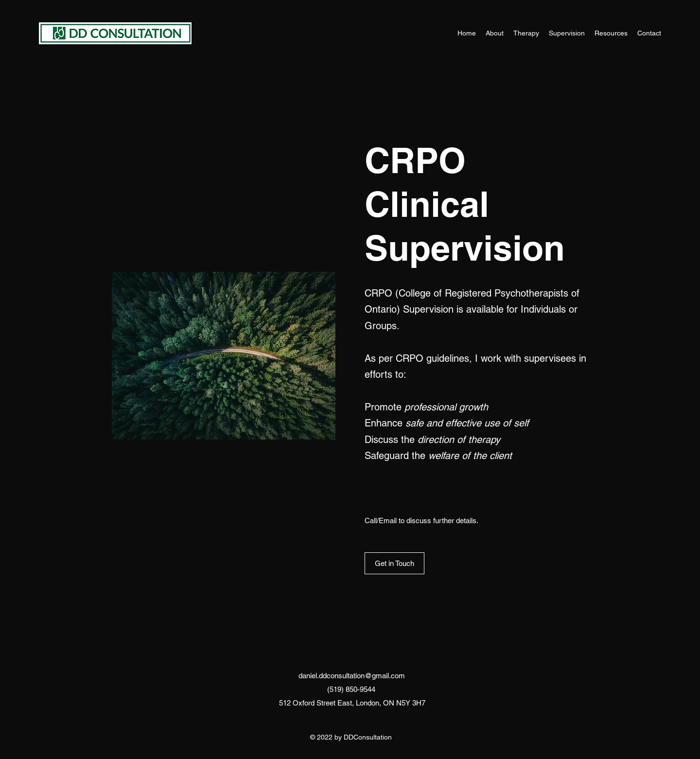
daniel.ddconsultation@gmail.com (352, 676)
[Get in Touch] (394, 563)
